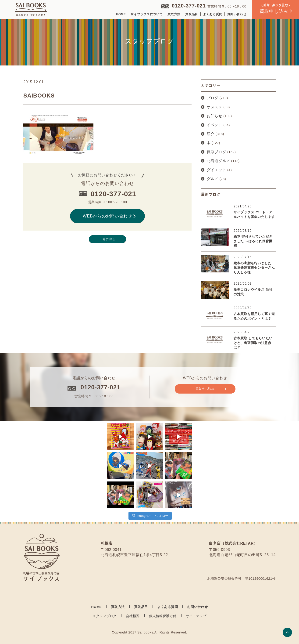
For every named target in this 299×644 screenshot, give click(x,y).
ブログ (213, 98)
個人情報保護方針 (163, 616)
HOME (121, 14)
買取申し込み (211, 389)
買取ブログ (217, 152)
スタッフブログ (105, 616)
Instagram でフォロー (150, 516)
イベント (215, 125)
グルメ (213, 179)
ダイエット (217, 170)
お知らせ (215, 116)
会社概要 (133, 616)
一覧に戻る (108, 239)
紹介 (211, 134)
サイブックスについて (147, 14)
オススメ (215, 107)
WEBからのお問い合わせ (109, 216)
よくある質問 (213, 14)
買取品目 (192, 14)
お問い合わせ (237, 14)
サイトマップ (196, 616)
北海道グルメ (218, 161)
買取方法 (174, 14)
